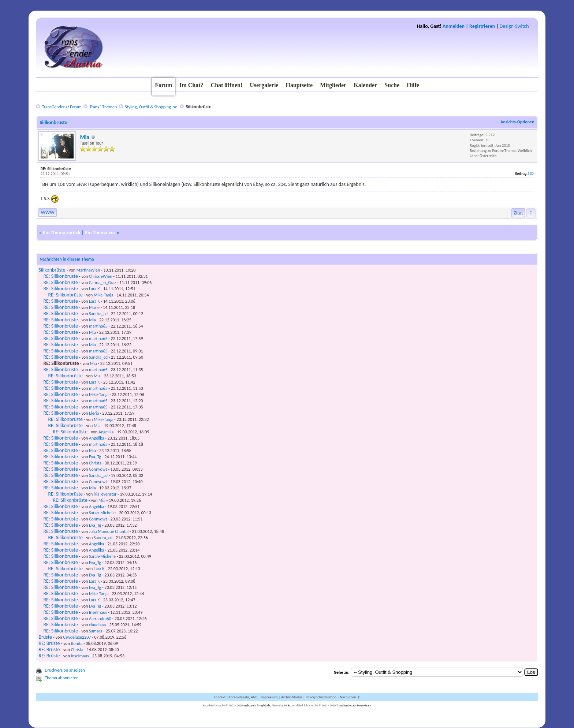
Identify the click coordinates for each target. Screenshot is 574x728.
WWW (47, 212)
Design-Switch (514, 26)
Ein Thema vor (100, 233)
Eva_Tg (95, 457)
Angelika (106, 432)
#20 (531, 174)
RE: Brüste (49, 643)
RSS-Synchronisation (321, 697)
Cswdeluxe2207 (77, 637)
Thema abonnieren (61, 678)
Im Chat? (191, 85)
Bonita (77, 643)
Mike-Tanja (103, 295)
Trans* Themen (103, 107)
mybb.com (250, 705)
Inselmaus (98, 612)
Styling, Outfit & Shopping (148, 107)
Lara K (94, 289)
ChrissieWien (100, 276)
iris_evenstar (105, 494)
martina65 (98, 326)
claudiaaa (97, 625)
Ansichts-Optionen (517, 122)
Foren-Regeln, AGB (243, 697)
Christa (95, 463)
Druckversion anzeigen (65, 670)
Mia (85, 137)
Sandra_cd (98, 314)
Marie (94, 307)
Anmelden (454, 26)
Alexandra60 (100, 619)
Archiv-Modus (292, 697)
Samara (96, 631)
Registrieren (482, 26)
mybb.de (265, 705)
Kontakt (220, 697)
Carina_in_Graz (102, 283)
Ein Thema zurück (61, 233)
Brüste (45, 637)
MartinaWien (88, 270)
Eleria (94, 413)
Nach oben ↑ (350, 697)
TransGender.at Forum (62, 107)
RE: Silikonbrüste (60, 276)
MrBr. (288, 705)
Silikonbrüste (52, 270)
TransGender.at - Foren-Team (354, 705)
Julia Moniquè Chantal (109, 531)
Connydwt (98, 469)
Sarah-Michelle (102, 513)
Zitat (518, 213)
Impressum (269, 697)
